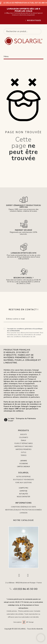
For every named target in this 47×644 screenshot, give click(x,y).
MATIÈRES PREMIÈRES (23, 449)
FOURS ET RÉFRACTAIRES (23, 443)
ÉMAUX (24, 440)
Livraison (23, 513)
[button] (33, 20)
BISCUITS (24, 434)
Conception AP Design (24, 622)
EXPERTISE (23, 491)
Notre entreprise (23, 477)
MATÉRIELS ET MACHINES (23, 446)
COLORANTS (23, 437)
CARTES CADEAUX (23, 467)
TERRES (23, 455)
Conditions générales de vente (24, 507)
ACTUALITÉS (23, 494)
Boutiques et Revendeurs (23, 480)
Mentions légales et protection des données (23, 510)
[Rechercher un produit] (22, 31)
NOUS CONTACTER (23, 497)
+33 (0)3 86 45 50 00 (25, 589)
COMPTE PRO (23, 488)
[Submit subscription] (39, 319)
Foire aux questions (24, 483)
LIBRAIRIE (24, 461)
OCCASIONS (23, 464)
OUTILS (23, 452)
